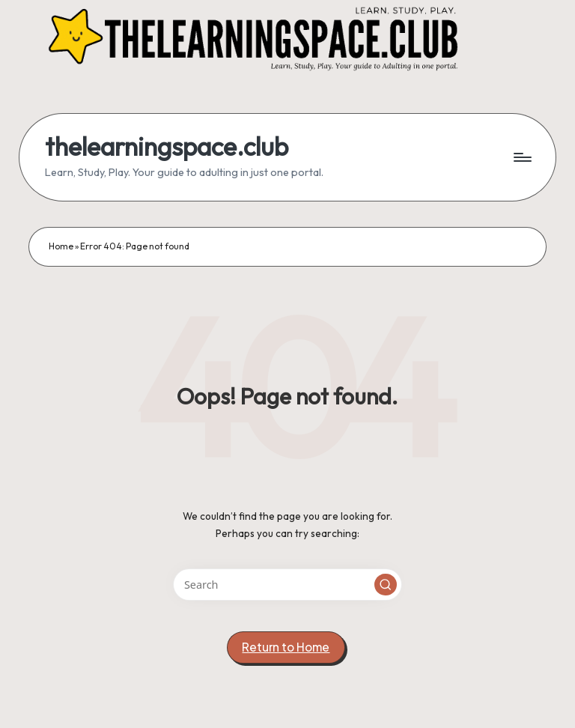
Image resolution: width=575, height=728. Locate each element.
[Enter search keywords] (287, 585)
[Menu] (521, 157)
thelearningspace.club (167, 146)
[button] (386, 585)
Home (61, 246)
